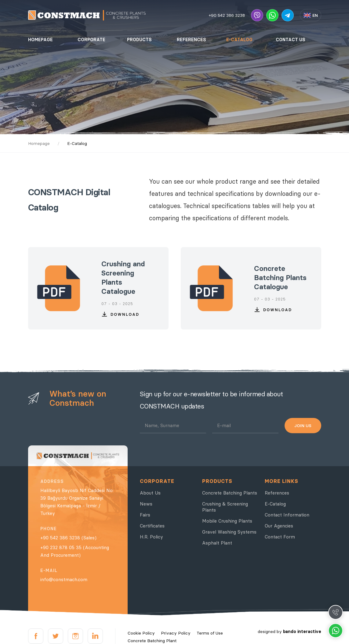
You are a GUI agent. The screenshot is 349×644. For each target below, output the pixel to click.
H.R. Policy (151, 537)
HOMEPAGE (40, 40)
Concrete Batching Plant (152, 641)
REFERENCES (191, 40)
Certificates (152, 526)
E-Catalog (275, 504)
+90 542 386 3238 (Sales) (68, 538)
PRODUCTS (139, 40)
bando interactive (302, 631)
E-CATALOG (239, 40)
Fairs (145, 515)
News (146, 504)
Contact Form (280, 537)
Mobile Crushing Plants (227, 521)
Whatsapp (336, 631)
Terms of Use (210, 633)
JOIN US (303, 426)
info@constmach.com (64, 579)
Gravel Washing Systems (229, 532)
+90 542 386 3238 (227, 15)
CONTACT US (291, 40)
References (277, 493)
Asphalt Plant (217, 543)
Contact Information (287, 515)
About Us (150, 493)
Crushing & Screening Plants (225, 507)
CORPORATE (91, 40)
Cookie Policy (141, 633)
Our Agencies (279, 526)
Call (336, 612)
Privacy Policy (176, 633)
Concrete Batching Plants (230, 493)
